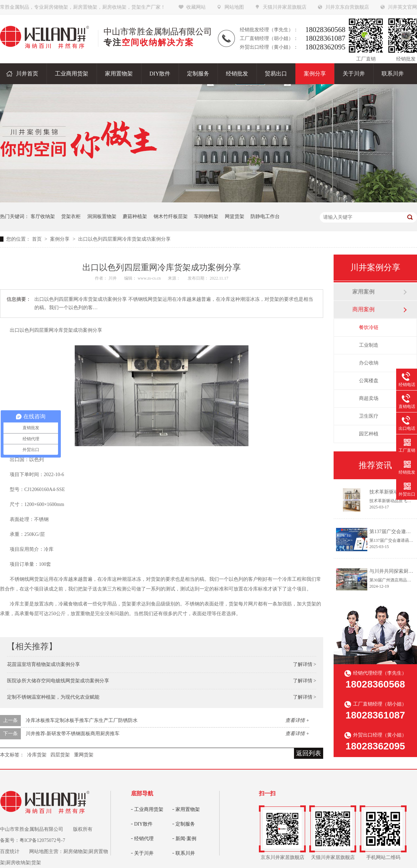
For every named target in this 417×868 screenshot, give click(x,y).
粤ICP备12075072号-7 (42, 840)
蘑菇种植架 (135, 216)
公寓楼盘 (369, 381)
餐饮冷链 (369, 327)
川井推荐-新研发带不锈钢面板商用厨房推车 (73, 734)
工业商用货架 (149, 809)
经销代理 (144, 839)
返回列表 (309, 753)
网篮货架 (235, 216)
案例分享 (60, 239)
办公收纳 (369, 363)
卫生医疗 (369, 416)
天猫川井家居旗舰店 (285, 7)
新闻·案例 (186, 839)
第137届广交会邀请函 (393, 532)
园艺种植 (369, 434)
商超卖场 (369, 398)
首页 (38, 239)
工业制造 (369, 345)
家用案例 (363, 292)
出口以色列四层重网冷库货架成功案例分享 (124, 239)
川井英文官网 (402, 7)
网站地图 (234, 7)
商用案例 (363, 309)
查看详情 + (297, 720)
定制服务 (185, 824)
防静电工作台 (265, 216)
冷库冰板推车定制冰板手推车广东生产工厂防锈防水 (82, 720)
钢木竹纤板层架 (171, 216)
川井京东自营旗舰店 (347, 7)
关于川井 (144, 853)
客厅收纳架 (43, 216)
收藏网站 (196, 7)
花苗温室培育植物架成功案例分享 (43, 664)
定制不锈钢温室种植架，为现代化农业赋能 (53, 697)
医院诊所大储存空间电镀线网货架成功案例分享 (58, 681)
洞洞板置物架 (102, 216)
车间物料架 (206, 216)
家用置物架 (188, 809)
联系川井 (185, 853)
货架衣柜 (71, 216)
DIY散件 (143, 824)
